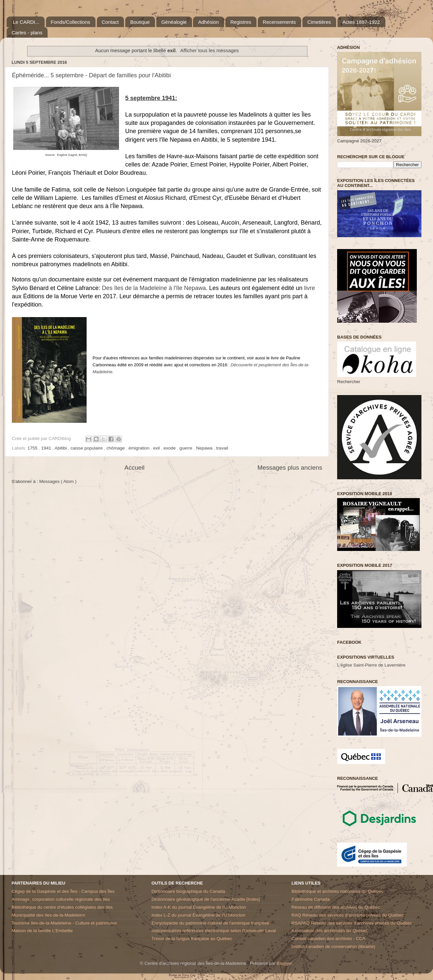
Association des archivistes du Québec (330, 931)
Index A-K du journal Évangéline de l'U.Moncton (199, 907)
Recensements (279, 22)
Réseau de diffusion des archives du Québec (336, 907)
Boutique (140, 22)
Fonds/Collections (71, 22)
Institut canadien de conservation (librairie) (334, 946)
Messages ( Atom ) (58, 481)
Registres (241, 22)
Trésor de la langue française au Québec (192, 939)
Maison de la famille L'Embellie (42, 931)
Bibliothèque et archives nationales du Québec (337, 891)
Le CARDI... (26, 22)
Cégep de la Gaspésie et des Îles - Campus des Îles (63, 891)
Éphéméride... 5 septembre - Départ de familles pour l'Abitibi (91, 75)
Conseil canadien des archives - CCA (329, 939)
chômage (116, 448)
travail (222, 448)
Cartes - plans (27, 33)
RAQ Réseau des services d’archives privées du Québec (348, 915)
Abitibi (61, 448)
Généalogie (174, 22)
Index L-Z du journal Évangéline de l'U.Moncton (198, 915)
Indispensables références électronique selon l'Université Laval (214, 931)
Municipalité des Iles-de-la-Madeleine (48, 915)
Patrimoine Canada (311, 899)
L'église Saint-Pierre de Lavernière (371, 665)
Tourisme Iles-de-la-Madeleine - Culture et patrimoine (64, 923)
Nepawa (205, 448)
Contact (110, 22)
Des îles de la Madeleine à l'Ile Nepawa (154, 288)
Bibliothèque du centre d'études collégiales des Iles (62, 907)
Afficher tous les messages (209, 51)
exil (157, 448)
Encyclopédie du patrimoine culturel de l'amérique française (210, 923)
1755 (33, 448)
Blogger (284, 963)
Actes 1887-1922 (361, 22)
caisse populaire (87, 448)
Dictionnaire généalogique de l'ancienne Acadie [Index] (206, 899)
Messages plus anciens (290, 468)
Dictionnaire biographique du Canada (188, 891)
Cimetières (319, 22)
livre (310, 288)
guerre (187, 448)
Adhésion (208, 22)
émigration (140, 448)
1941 (47, 448)
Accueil (134, 468)
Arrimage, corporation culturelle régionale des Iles (61, 899)
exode (170, 448)
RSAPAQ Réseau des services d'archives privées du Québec (352, 923)
